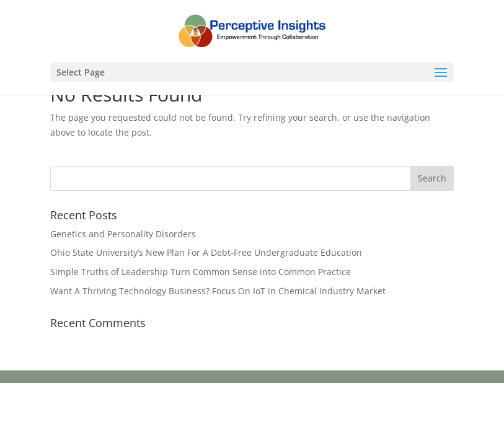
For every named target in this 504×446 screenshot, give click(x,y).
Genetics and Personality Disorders (123, 234)
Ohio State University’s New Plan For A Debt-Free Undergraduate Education (206, 252)
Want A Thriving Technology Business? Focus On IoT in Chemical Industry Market (218, 291)
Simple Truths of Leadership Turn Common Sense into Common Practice (201, 272)
